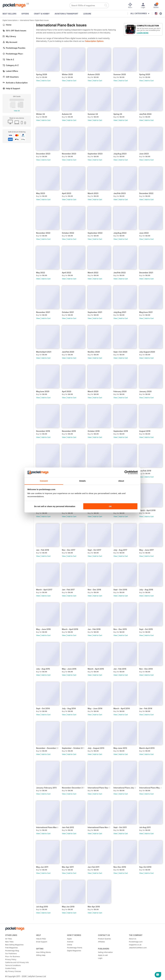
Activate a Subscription (15, 83)
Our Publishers (11, 953)
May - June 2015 (69, 669)
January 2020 (145, 391)
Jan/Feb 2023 (120, 193)
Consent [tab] (44, 481)
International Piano (27, 20)
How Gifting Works (43, 952)
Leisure (87, 14)
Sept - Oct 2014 (43, 708)
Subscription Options (94, 41)
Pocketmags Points (75, 948)
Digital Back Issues (42, 20)
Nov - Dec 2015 (120, 629)
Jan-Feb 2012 (68, 827)
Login (100, 958)
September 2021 (95, 312)
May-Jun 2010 (68, 907)
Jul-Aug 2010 (42, 907)
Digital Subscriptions (10, 20)
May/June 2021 (146, 312)
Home (7, 25)
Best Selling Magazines (14, 945)
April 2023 (67, 193)
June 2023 (144, 154)
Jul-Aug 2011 (145, 827)
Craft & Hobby (42, 14)
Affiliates (101, 942)
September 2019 (121, 431)
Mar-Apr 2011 (68, 867)
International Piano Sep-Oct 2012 (99, 788)
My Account (10, 42)
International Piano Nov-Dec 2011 (99, 827)
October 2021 (68, 312)
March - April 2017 (44, 590)
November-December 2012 (73, 788)
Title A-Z (8, 60)
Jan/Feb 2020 (68, 352)
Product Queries (104, 939)
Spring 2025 (145, 74)
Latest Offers (10, 71)
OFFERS (25, 14)
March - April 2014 (122, 708)
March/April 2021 (44, 352)
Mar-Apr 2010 (94, 907)
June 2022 (144, 233)
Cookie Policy (11, 968)
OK (110, 506)
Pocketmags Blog (12, 951)
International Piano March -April (48, 827)
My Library (9, 36)
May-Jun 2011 (42, 867)
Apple (69, 939)
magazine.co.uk (135, 945)
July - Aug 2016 (146, 590)
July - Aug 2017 (120, 550)
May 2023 (41, 193)
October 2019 (94, 431)
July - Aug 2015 (43, 669)
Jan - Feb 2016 (94, 629)
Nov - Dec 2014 (146, 669)
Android (70, 942)
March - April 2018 (147, 510)
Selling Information (105, 952)
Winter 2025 (67, 74)
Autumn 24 (67, 114)
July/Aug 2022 (120, 233)
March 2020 (93, 391)
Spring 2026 (42, 74)
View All (17, 111)
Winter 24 (40, 114)
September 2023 (95, 154)
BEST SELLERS (9, 14)
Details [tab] (82, 481)
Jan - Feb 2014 (146, 708)
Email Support (42, 942)
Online (70, 945)
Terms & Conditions (13, 965)
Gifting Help (41, 955)
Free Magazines (11, 948)
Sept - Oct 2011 (120, 827)
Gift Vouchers (11, 77)
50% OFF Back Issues (14, 31)
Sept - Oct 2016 (120, 590)
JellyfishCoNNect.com (138, 948)
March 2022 (93, 273)
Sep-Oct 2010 (145, 867)
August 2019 (145, 431)
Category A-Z (11, 65)
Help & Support (11, 88)
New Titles (9, 942)
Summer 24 (93, 114)
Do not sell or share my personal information (55, 506)
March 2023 (93, 193)
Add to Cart (46, 81)
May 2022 (41, 273)
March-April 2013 (147, 748)
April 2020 (67, 391)
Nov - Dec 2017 (69, 550)
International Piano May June (151, 788)
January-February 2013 (46, 788)
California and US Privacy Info (17, 962)
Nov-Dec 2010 (120, 867)
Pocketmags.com (136, 942)
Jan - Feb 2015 (120, 669)
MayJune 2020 (43, 391)
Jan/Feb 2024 (145, 114)
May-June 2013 (120, 748)
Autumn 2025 (94, 74)
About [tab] (121, 481)
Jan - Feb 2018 (43, 550)
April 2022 (67, 273)
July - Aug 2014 (69, 708)
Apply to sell (103, 955)
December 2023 (43, 154)
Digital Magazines (74, 951)
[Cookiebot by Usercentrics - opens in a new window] (126, 472)
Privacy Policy (11, 959)
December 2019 (43, 431)
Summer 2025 (120, 74)
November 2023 (69, 154)
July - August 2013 (96, 748)
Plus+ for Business (13, 956)
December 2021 (146, 273)
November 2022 (43, 233)
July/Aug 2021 (120, 312)
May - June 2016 (43, 629)
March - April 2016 (70, 629)
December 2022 (146, 193)
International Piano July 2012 (125, 788)
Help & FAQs (41, 939)
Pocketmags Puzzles (14, 48)
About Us (133, 939)
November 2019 (69, 431)
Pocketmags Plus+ (13, 54)
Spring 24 (118, 114)
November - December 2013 (48, 748)
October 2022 (68, 233)
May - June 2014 (95, 708)
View (38, 81)
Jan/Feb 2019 (145, 471)
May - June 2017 (146, 550)
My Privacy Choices (13, 971)
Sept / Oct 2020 (120, 352)
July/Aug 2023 (120, 154)
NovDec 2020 (94, 352)
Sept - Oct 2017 (94, 550)
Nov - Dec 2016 (94, 590)
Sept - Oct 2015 (146, 629)
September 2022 (95, 233)
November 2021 (43, 312)
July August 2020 (147, 352)
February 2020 (120, 391)
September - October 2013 (73, 748)
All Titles (9, 939)
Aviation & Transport (66, 14)
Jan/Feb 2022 (120, 273)
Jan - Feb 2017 (68, 590)
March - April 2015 (96, 669)
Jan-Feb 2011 (93, 867)
